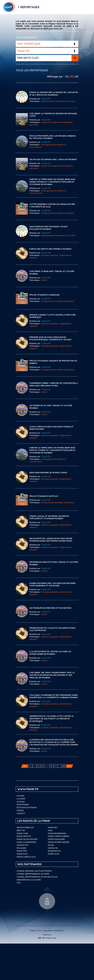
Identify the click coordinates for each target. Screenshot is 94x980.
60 (77, 77)
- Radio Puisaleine (56, 839)
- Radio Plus (22, 854)
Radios (20, 811)
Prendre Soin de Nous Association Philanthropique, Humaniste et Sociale (50, 338)
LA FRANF (21, 799)
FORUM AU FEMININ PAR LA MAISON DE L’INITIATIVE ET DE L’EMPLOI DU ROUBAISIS (54, 94)
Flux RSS (45, 7)
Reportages (23, 805)
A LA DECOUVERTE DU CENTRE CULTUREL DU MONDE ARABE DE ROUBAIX (50, 653)
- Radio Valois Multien (27, 839)
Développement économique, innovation (58, 101)
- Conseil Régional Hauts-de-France (34, 871)
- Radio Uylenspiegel (26, 842)
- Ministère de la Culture (28, 880)
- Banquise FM (54, 851)
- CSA (18, 883)
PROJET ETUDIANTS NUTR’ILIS (44, 496)
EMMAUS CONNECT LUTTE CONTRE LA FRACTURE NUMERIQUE (52, 316)
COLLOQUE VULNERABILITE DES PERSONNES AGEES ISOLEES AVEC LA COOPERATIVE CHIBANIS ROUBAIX (54, 696)
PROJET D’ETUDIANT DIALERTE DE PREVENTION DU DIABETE (53, 362)
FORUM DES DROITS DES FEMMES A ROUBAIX (50, 249)
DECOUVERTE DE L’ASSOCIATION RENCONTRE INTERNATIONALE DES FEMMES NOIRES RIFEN (51, 540)
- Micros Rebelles (25, 828)
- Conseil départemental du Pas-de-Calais (37, 877)
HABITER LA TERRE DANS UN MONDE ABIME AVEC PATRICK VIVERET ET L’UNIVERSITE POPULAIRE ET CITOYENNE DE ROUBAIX (53, 450)
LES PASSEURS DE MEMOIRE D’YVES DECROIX (50, 608)
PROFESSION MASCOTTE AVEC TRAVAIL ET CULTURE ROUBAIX (54, 563)
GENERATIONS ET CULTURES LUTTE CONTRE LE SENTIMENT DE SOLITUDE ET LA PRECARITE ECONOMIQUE (51, 719)
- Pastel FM (53, 848)
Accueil (21, 796)
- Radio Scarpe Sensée (58, 842)
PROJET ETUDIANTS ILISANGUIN (44, 295)
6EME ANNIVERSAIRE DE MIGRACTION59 (48, 473)
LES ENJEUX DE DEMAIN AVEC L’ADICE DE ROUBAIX (53, 159)
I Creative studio (47, 938)
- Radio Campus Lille (26, 857)
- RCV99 (51, 845)
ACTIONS (21, 802)
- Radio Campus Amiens (58, 836)
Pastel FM (46, 99)
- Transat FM (22, 845)
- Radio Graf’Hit (24, 836)
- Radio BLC (52, 828)
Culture (44, 280)
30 (72, 77)
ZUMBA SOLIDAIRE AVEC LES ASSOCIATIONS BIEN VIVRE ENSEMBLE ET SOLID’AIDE (52, 584)
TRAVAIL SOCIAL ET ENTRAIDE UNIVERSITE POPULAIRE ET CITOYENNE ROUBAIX (49, 517)
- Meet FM (20, 831)
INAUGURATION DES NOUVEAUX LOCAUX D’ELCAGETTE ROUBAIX (48, 228)
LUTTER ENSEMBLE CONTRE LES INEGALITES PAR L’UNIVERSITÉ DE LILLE (52, 205)
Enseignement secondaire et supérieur (58, 213)
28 (64, 766)
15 (66, 77)
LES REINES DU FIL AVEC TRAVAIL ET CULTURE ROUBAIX (51, 407)
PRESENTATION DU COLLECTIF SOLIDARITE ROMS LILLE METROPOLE (52, 629)
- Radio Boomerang (57, 834)
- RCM (50, 831)
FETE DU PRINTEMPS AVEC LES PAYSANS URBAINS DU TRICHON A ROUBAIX (53, 137)
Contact (21, 814)
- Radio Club (53, 854)
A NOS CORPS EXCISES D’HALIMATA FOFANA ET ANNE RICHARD (51, 428)
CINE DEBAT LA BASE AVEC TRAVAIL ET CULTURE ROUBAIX (52, 272)
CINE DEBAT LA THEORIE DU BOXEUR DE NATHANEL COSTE (53, 115)
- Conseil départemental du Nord (33, 874)
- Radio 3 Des (22, 834)
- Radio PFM (21, 851)
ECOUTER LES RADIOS (27, 808)
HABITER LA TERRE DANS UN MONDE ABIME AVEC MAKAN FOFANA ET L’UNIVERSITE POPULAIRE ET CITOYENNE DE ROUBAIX (52, 182)
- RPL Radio (21, 848)
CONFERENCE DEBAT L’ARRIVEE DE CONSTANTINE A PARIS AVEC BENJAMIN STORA (53, 384)
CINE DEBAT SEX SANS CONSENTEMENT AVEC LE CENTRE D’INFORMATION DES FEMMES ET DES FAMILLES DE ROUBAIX (52, 675)
